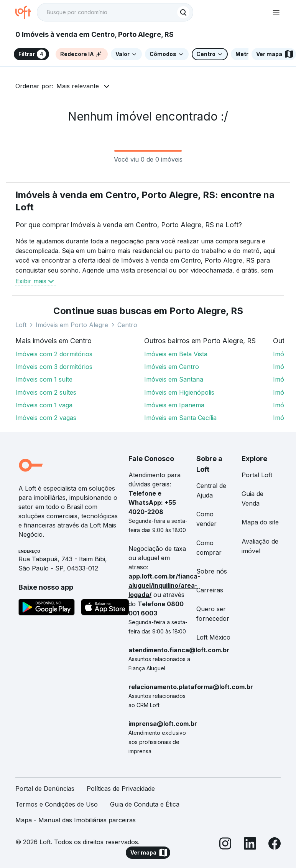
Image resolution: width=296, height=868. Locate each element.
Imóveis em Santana (174, 379)
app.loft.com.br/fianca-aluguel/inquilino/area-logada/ (164, 585)
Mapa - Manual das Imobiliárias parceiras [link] (76, 820)
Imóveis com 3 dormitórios (54, 367)
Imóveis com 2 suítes (46, 392)
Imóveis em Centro (172, 367)
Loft (21, 325)
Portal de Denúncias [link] (45, 789)
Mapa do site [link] (260, 522)
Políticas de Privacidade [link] (121, 789)
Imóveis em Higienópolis (179, 392)
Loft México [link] (213, 637)
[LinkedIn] (250, 845)
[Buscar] (183, 12)
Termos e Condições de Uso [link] (57, 804)
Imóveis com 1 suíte (44, 379)
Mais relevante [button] (78, 86)
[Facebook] (275, 845)
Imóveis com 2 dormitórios (54, 354)
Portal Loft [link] (257, 475)
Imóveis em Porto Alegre (72, 325)
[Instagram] (225, 845)
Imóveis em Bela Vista (176, 354)
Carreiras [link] (210, 590)
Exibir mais (35, 281)
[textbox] (115, 12)
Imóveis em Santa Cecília (180, 418)
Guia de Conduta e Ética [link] (145, 804)
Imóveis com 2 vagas (46, 418)
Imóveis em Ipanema (174, 405)
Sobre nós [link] (212, 571)
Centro (127, 325)
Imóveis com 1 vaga (44, 405)
